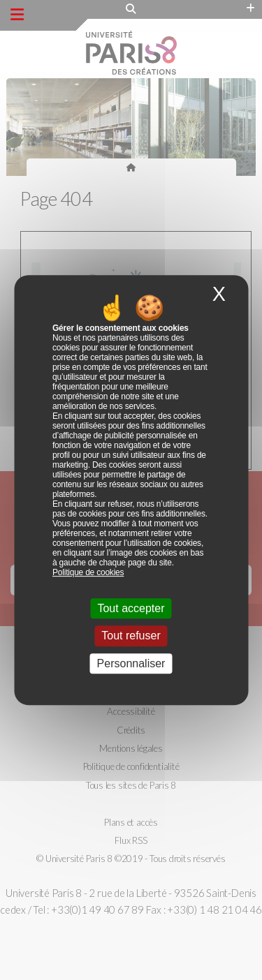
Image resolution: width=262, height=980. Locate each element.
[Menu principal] (17, 15)
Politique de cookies (88, 572)
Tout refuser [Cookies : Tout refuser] (131, 636)
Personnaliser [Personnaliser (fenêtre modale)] (131, 663)
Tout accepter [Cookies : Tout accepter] (131, 608)
